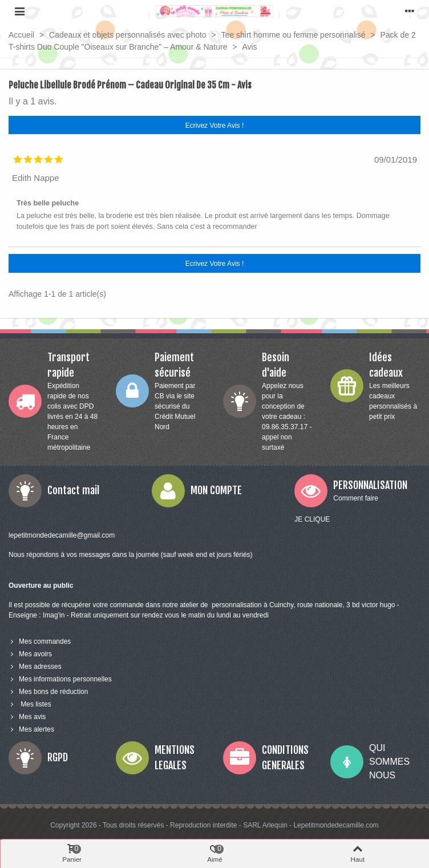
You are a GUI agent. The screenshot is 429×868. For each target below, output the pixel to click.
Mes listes (30, 704)
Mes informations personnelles (60, 679)
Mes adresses (35, 667)
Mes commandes (40, 641)
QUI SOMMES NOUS (389, 762)
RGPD (58, 757)
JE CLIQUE (312, 519)
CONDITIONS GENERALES (285, 758)
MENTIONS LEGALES (175, 758)
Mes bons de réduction (48, 692)
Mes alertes (31, 729)
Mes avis (27, 717)
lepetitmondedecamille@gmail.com (62, 535)
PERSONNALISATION (370, 485)
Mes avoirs (30, 654)
